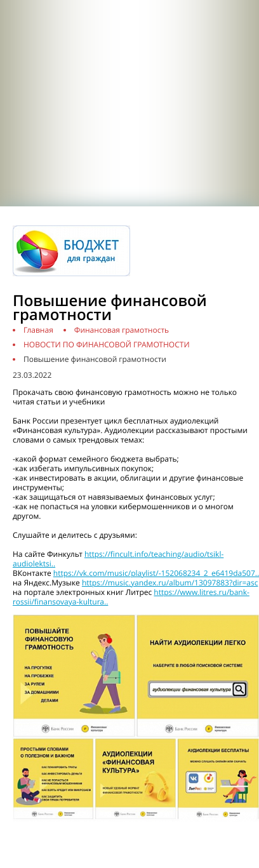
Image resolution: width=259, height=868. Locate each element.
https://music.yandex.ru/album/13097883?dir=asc (170, 583)
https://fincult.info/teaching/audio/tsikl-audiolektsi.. (118, 559)
